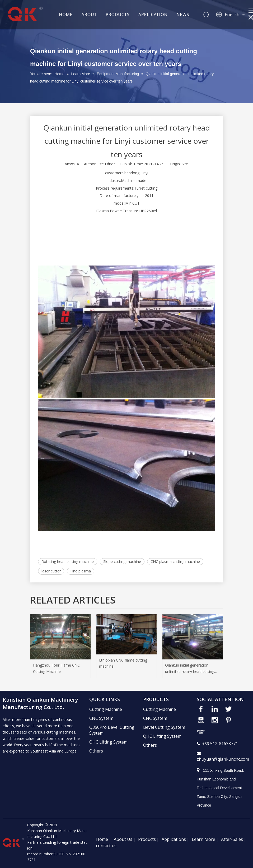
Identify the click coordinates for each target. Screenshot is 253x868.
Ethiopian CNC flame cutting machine (123, 663)
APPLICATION (153, 15)
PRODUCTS (118, 15)
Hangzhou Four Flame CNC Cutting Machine (56, 668)
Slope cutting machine (122, 561)
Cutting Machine (106, 709)
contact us (106, 846)
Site (185, 164)
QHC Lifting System (108, 742)
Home (102, 839)
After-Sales (232, 839)
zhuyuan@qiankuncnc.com (223, 759)
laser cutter (51, 571)
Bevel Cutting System (164, 727)
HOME (66, 15)
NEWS (183, 15)
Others (96, 751)
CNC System (101, 718)
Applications (174, 839)
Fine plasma (81, 571)
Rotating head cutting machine (68, 561)
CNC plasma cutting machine (175, 561)
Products (147, 839)
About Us (123, 839)
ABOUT (89, 15)
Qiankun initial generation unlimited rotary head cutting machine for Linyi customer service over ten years (190, 669)
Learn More (203, 839)
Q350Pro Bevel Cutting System (112, 730)
